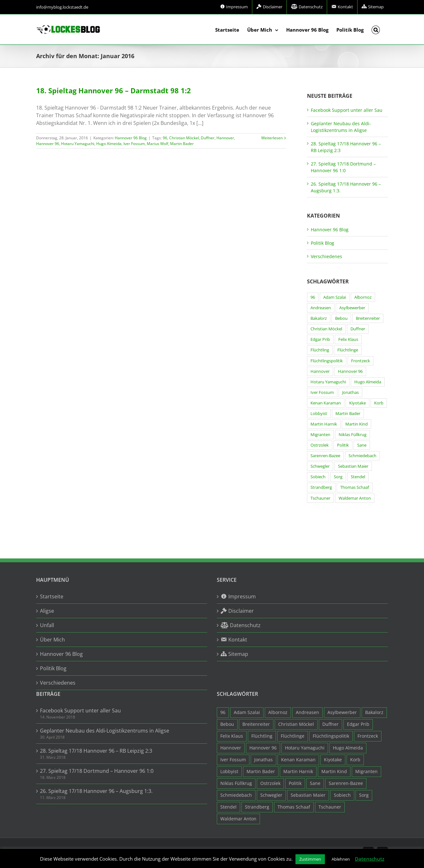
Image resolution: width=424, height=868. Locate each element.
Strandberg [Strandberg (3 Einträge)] (321, 487)
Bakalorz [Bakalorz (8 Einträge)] (319, 318)
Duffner (208, 138)
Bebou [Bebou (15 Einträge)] (341, 318)
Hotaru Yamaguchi (78, 144)
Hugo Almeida (109, 144)
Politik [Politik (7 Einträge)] (343, 445)
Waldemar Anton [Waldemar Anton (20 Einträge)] (355, 498)
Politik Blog (322, 243)
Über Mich (52, 640)
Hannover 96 (48, 144)
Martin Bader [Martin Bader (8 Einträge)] (348, 414)
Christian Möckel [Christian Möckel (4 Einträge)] (326, 329)
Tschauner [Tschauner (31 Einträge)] (320, 498)
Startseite (52, 596)
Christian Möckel (184, 138)
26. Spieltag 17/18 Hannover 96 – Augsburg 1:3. (96, 791)
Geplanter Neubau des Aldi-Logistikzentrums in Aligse (105, 731)
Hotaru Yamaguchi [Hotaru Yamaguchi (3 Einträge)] (328, 382)
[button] (376, 29)
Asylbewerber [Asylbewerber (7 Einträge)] (352, 308)
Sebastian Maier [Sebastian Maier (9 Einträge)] (353, 466)
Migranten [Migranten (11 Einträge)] (320, 435)
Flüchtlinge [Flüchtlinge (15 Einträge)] (348, 350)
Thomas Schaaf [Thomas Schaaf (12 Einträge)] (355, 487)
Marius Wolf (157, 144)
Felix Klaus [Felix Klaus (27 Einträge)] (348, 339)
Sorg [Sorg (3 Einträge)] (338, 477)
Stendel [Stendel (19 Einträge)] (358, 477)
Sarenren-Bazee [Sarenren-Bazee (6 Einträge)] (325, 456)
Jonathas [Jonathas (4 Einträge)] (350, 392)
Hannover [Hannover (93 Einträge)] (320, 371)
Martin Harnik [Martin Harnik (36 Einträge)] (324, 424)
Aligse (47, 611)
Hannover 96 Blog (131, 138)
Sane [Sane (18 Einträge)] (362, 445)
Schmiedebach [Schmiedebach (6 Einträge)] (362, 456)
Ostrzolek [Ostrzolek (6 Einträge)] (320, 445)
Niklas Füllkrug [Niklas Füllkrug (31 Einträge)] (353, 435)
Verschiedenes (326, 256)
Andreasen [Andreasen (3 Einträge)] (321, 308)
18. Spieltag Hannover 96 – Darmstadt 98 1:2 (114, 90)
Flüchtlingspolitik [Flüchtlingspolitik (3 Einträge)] (327, 361)
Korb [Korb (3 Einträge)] (379, 403)
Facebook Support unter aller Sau (347, 110)
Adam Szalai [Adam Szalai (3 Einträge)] (335, 297)
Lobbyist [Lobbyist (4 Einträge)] (319, 414)
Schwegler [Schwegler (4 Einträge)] (320, 466)
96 (165, 138)
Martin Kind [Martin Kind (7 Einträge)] (357, 424)
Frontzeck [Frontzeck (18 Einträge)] (361, 361)
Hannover (225, 138)
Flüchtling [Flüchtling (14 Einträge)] (320, 350)
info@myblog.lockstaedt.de (62, 7)
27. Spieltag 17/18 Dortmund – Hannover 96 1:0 (97, 771)
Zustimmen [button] (310, 859)
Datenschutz (370, 859)
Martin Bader (182, 144)
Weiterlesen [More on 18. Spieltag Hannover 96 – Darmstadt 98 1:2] (272, 138)
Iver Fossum (134, 144)
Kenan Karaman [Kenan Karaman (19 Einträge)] (326, 403)
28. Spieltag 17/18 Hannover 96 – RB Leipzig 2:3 (96, 751)
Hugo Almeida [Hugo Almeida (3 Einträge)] (368, 382)
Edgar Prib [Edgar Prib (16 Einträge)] (320, 339)
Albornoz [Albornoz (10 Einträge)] (363, 297)
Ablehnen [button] (341, 859)
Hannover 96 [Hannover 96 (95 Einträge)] (350, 371)
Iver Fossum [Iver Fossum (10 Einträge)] (322, 392)
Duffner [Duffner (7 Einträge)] (358, 329)
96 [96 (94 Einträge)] (313, 297)
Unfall (47, 625)
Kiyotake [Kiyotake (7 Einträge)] (357, 403)
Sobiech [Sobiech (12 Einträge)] (318, 477)
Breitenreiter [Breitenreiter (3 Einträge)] (368, 318)
